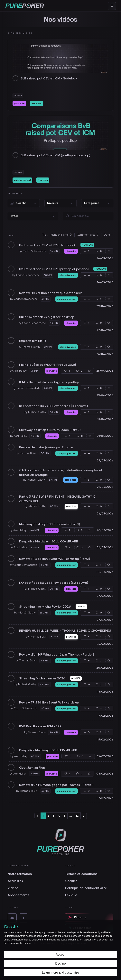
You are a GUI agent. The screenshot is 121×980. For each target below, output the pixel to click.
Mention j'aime (61, 235)
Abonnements (18, 895)
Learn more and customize (60, 972)
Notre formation (20, 874)
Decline (60, 963)
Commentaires (88, 235)
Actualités (15, 881)
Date (109, 235)
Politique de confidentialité (86, 888)
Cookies (71, 881)
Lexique (71, 895)
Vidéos (13, 888)
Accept (61, 954)
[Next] (84, 816)
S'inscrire (77, 917)
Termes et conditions (81, 874)
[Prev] (38, 816)
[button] (24, 203)
